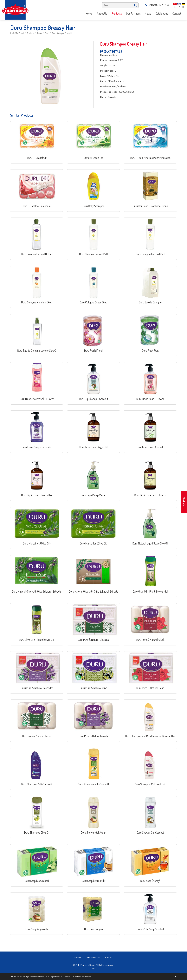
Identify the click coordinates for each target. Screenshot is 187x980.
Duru (47, 33)
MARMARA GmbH (17, 33)
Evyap (40, 33)
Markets (184, 502)
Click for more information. (81, 976)
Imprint (78, 957)
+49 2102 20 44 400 (157, 5)
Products (31, 33)
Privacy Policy (93, 957)
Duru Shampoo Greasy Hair (63, 33)
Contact (109, 957)
